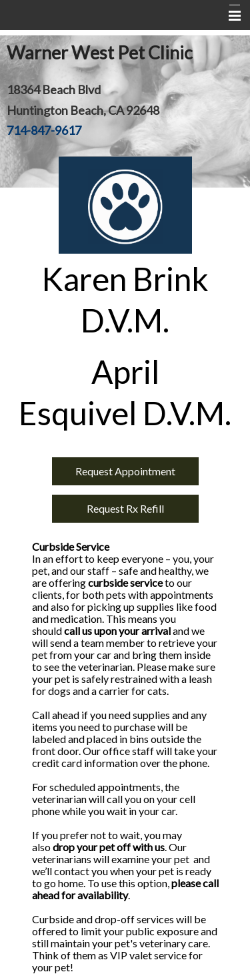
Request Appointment (125, 471)
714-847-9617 (44, 130)
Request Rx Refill (125, 508)
